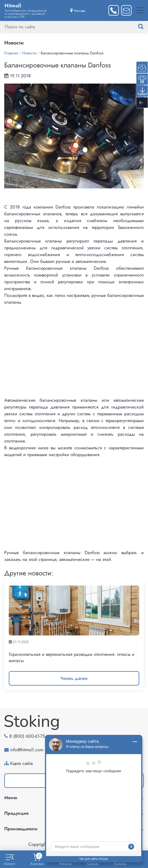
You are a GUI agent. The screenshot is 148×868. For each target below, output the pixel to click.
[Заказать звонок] (114, 10)
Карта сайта (22, 763)
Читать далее (74, 678)
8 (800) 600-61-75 (27, 736)
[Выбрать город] (78, 10)
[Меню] (140, 10)
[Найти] (146, 27)
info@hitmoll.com (27, 750)
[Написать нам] (126, 10)
